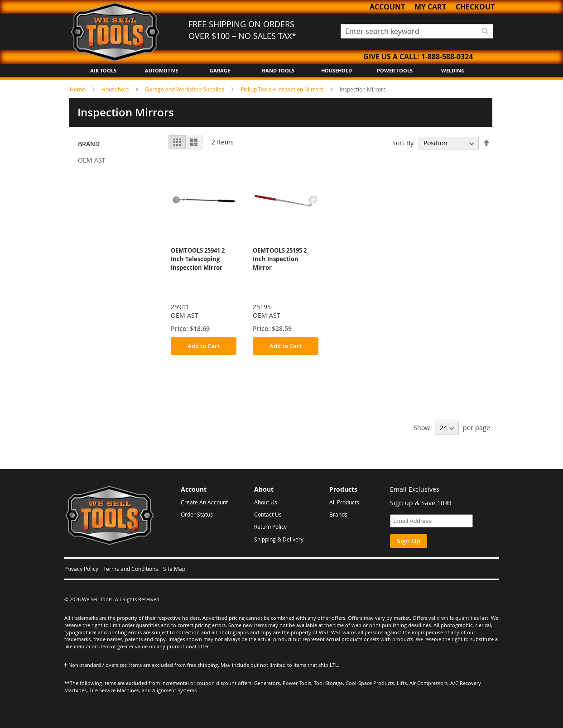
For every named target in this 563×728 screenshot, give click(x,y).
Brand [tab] (89, 144)
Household (337, 70)
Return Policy (270, 527)
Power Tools (395, 70)
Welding (453, 70)
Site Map (174, 569)
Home (78, 89)
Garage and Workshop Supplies (185, 89)
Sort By (403, 143)
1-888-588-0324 (447, 57)
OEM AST (92, 160)
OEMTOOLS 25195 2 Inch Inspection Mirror (280, 259)
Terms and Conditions (131, 569)
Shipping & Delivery (279, 539)
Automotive (161, 70)
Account (387, 7)
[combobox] (417, 31)
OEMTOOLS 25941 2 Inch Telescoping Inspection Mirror (198, 259)
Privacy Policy (81, 569)
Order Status (197, 514)
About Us (266, 502)
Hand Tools (278, 70)
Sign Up (409, 541)
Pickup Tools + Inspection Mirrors (283, 89)
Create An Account (204, 502)
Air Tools (103, 70)
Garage (220, 70)
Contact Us (268, 514)
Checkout (475, 7)
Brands (338, 514)
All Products (344, 502)
